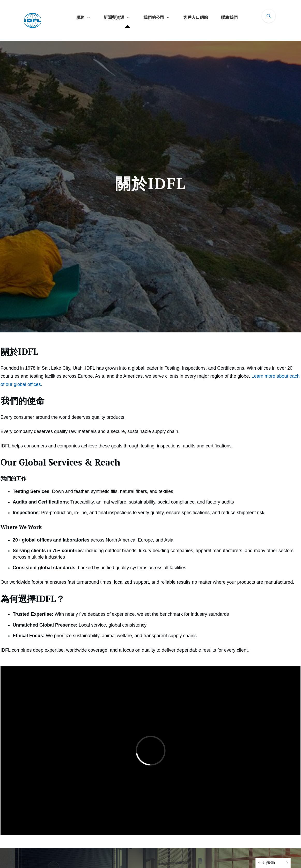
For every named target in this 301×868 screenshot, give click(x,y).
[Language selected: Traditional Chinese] (273, 863)
